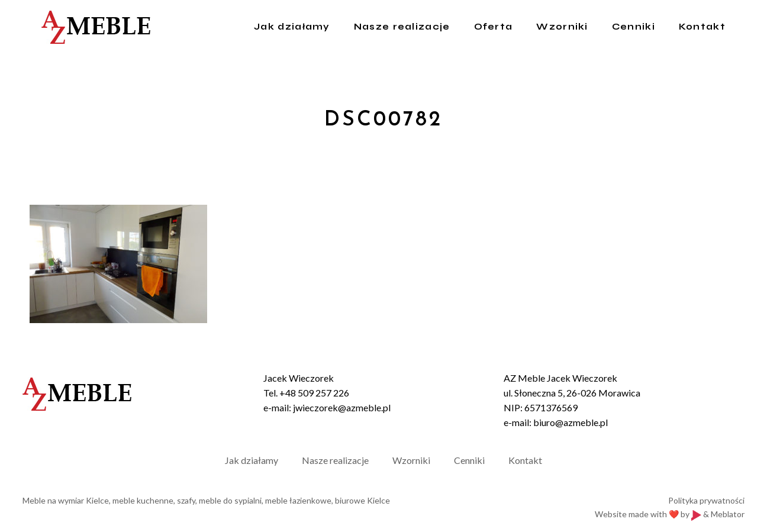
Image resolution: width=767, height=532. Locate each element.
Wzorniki (411, 460)
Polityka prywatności (706, 500)
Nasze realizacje (335, 460)
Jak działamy (252, 460)
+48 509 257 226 (314, 393)
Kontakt (525, 460)
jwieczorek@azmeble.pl (342, 407)
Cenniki (469, 460)
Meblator (728, 514)
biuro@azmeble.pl (571, 422)
